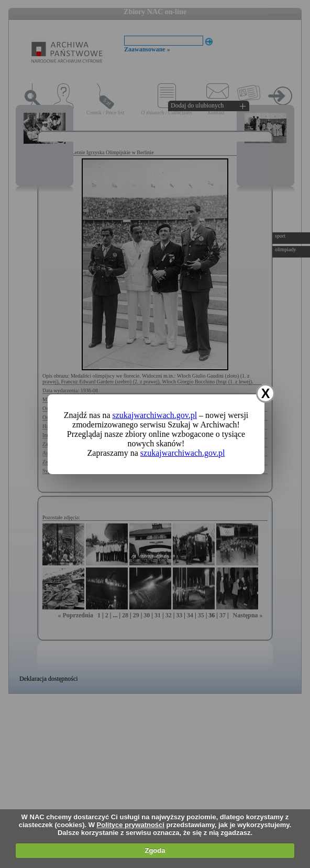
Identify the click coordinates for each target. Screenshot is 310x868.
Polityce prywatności (131, 825)
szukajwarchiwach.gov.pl (155, 415)
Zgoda (155, 850)
